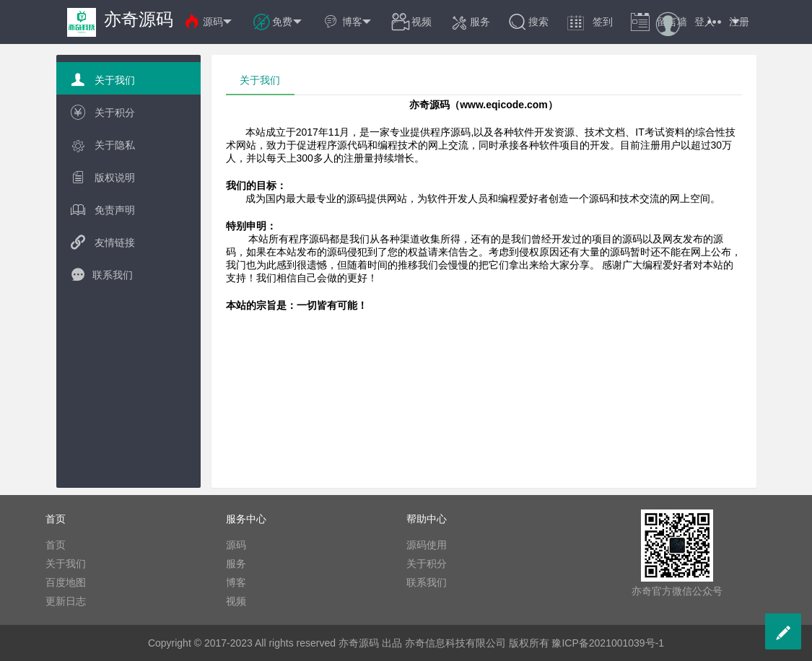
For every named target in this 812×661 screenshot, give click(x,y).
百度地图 (66, 582)
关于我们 (103, 80)
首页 (56, 545)
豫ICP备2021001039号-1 (608, 643)
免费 (278, 22)
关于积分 (103, 112)
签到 (590, 22)
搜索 (528, 22)
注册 (739, 22)
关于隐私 (103, 145)
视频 (411, 22)
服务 (470, 22)
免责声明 (103, 210)
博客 (348, 22)
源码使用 (427, 545)
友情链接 (103, 242)
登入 (704, 22)
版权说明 (103, 177)
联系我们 (102, 275)
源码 (209, 22)
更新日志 (66, 601)
